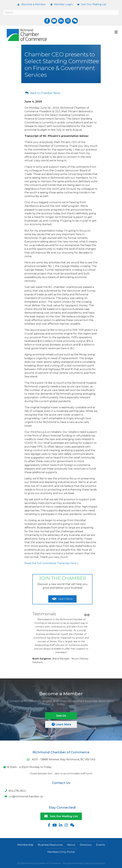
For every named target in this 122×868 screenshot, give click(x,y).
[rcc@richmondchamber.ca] (23, 796)
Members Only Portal (61, 852)
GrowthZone (98, 863)
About (71, 845)
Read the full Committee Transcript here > (51, 563)
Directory (86, 845)
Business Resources (50, 845)
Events (100, 845)
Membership (25, 845)
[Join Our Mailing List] (91, 4)
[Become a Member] (31, 4)
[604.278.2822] (14, 791)
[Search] (61, 12)
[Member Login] (61, 4)
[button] (85, 615)
